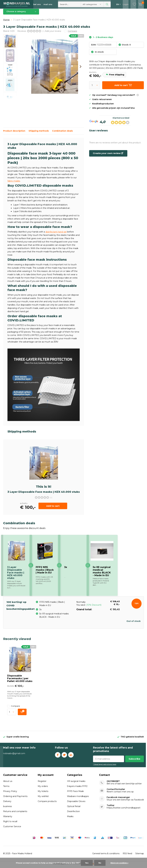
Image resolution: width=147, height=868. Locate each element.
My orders (43, 788)
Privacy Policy (10, 793)
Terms (6, 788)
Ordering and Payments (15, 798)
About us (8, 783)
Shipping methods (39, 133)
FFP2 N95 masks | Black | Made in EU (45, 572)
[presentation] (81, 69)
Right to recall (10, 824)
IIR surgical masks (76, 783)
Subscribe (134, 761)
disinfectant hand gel (56, 234)
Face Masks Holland (22, 856)
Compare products (47, 803)
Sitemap (140, 856)
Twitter (64, 756)
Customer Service (12, 829)
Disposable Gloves (76, 803)
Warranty (8, 819)
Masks (70, 819)
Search (107, 4)
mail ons (48, 4)
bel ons (37, 4)
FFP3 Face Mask (75, 793)
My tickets (43, 793)
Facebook (58, 756)
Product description (14, 133)
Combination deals (62, 133)
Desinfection (73, 814)
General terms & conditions (106, 856)
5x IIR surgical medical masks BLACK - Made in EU (102, 573)
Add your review (53, 33)
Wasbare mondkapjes (78, 798)
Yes (87, 863)
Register (42, 783)
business (7, 808)
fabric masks (14, 183)
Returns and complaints (15, 814)
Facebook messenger (118, 799)
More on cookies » (119, 863)
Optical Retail (74, 808)
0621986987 (113, 783)
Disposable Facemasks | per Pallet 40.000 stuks (20, 681)
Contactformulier (116, 791)
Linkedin (71, 756)
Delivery (7, 803)
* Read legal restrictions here (105, 766)
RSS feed (127, 856)
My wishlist (43, 798)
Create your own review (108, 155)
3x (66, 569)
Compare (14, 708)
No (100, 863)
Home (6, 22)
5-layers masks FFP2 (77, 788)
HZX (12, 33)
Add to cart (53, 508)
